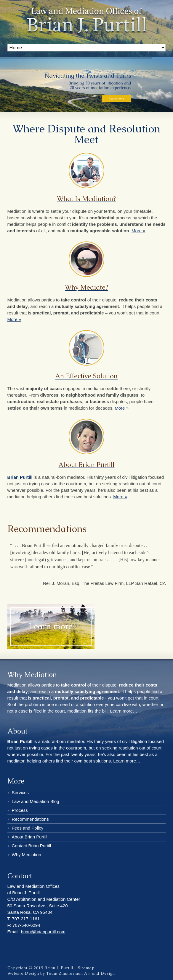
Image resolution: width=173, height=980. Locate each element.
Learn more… (124, 711)
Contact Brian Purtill (32, 846)
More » (138, 231)
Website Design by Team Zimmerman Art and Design (61, 973)
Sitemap (86, 968)
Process (20, 810)
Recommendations (30, 819)
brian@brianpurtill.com (43, 932)
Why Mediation (27, 855)
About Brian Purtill (30, 837)
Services (20, 792)
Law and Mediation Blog (36, 801)
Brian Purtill (20, 477)
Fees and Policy (28, 828)
